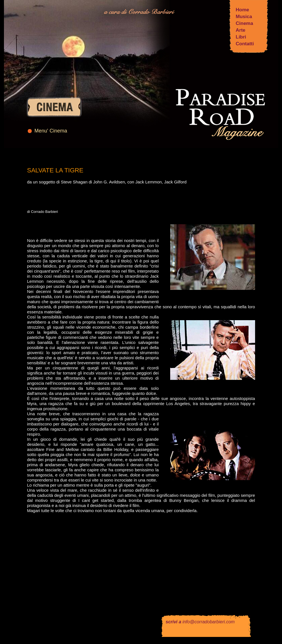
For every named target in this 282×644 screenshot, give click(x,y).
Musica (244, 17)
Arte (241, 30)
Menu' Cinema (51, 131)
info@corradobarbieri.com (209, 622)
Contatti (245, 44)
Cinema (244, 23)
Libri (241, 37)
